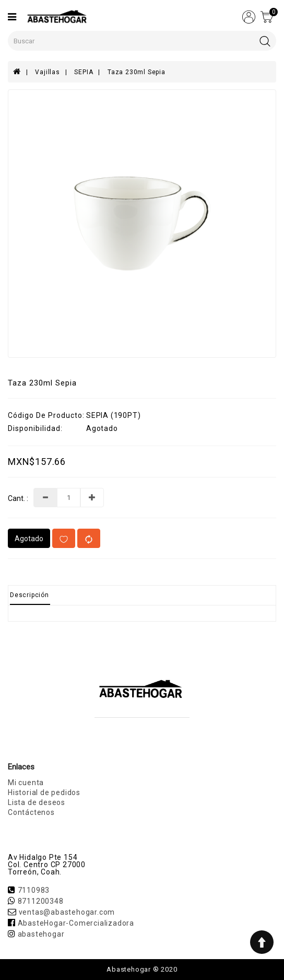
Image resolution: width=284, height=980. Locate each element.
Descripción (29, 595)
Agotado (29, 539)
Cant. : (18, 499)
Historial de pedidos (44, 792)
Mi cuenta (26, 783)
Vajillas (47, 72)
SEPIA (84, 72)
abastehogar (41, 934)
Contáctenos (31, 812)
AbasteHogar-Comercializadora (76, 923)
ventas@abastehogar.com (67, 912)
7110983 (34, 890)
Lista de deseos (37, 802)
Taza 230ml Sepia (137, 72)
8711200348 (41, 901)
